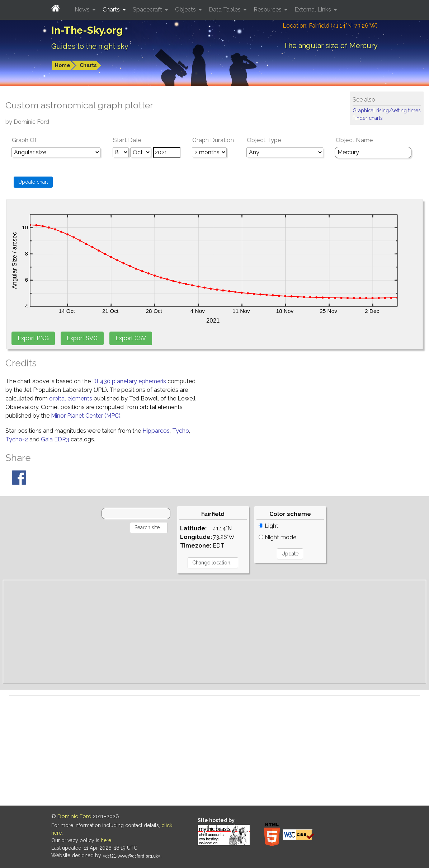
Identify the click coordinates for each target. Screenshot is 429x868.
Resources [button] (268, 10)
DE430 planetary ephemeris (129, 381)
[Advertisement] (214, 632)
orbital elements (71, 398)
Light (268, 526)
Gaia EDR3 (55, 439)
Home (63, 65)
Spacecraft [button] (148, 10)
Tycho (181, 431)
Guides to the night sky (90, 46)
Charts (88, 65)
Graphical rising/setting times (387, 111)
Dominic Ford (74, 816)
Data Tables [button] (225, 10)
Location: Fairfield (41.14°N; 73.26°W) (330, 26)
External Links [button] (313, 10)
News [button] (83, 10)
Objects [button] (186, 10)
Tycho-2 (17, 439)
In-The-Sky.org (87, 30)
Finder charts (368, 118)
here (106, 840)
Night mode (277, 537)
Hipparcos (156, 431)
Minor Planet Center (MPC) (86, 416)
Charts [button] (112, 10)
